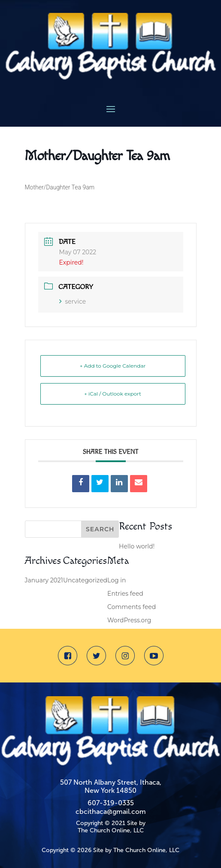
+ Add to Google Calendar (113, 366)
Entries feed (125, 594)
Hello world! (137, 546)
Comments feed (132, 607)
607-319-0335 (111, 803)
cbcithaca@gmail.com (111, 812)
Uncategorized (85, 580)
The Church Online (104, 830)
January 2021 (44, 580)
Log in (117, 580)
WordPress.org (129, 620)
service (73, 302)
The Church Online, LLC (146, 850)
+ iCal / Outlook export (113, 394)
